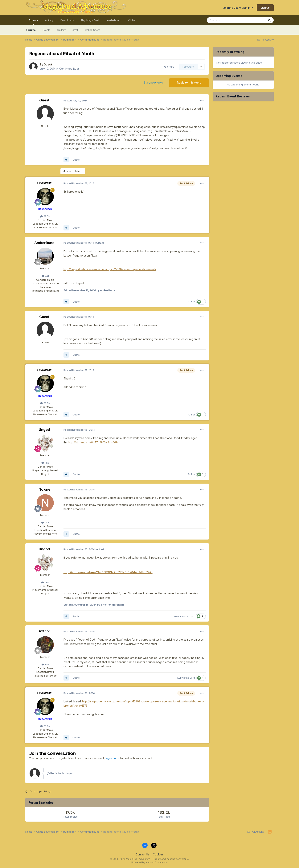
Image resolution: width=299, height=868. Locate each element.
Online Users (92, 30)
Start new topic (153, 82)
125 (45, 664)
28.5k (45, 216)
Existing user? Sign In (238, 8)
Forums (31, 30)
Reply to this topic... (61, 773)
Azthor (191, 302)
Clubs (132, 20)
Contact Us (142, 854)
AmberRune (44, 243)
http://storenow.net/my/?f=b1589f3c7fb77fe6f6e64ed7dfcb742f (108, 572)
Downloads (67, 20)
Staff (75, 30)
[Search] (226, 20)
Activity (49, 20)
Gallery (61, 30)
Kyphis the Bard (186, 678)
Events (46, 30)
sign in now (113, 758)
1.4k (45, 523)
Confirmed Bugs (69, 69)
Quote (76, 160)
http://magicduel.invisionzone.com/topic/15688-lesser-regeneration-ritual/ (110, 269)
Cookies (158, 854)
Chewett (44, 183)
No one (44, 489)
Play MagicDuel (90, 20)
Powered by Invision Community (149, 862)
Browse (33, 22)
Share (169, 67)
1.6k (45, 463)
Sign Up (265, 8)
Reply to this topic (189, 82)
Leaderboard (114, 20)
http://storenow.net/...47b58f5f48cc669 (93, 442)
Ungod (44, 430)
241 (45, 276)
